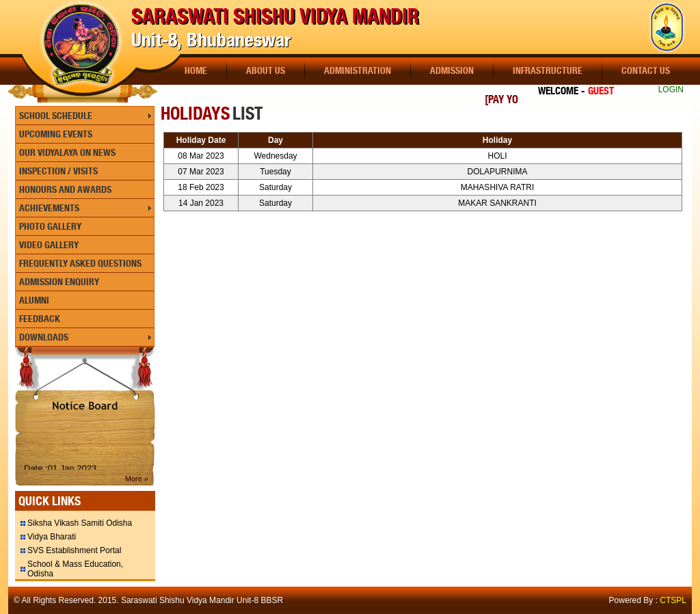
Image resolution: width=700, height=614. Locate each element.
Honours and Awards (65, 189)
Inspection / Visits (58, 171)
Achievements (49, 208)
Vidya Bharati (52, 537)
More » (137, 479)
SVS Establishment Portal (74, 550)
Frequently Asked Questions (80, 263)
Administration (358, 70)
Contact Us (646, 70)
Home (196, 70)
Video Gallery (49, 245)
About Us (266, 70)
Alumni (34, 300)
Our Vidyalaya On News (67, 152)
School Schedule (56, 116)
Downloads (44, 337)
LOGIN (671, 90)
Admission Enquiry (59, 282)
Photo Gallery (50, 226)
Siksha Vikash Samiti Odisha (80, 523)
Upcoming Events (56, 134)
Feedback (40, 319)
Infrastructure (548, 70)
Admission (452, 70)
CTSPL (673, 600)
